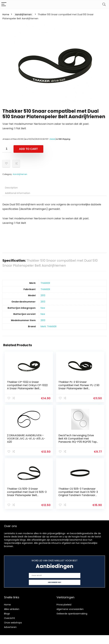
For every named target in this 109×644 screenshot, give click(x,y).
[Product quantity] (7, 149)
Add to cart (28, 149)
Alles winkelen (12, 609)
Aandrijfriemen (23, 14)
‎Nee (43, 308)
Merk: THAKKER (49, 326)
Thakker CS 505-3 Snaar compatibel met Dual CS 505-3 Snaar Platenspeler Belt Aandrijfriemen (27, 493)
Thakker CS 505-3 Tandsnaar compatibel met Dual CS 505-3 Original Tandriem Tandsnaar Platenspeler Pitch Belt (78, 493)
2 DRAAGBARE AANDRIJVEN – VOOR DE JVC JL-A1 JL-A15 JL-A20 (26, 438)
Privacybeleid (64, 604)
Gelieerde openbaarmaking (72, 613)
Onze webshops (13, 622)
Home (6, 14)
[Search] (104, 4)
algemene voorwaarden (70, 609)
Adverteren (10, 627)
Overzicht (9, 618)
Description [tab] (11, 188)
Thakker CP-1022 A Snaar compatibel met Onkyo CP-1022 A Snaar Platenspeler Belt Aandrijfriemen (28, 387)
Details (52, 139)
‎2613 (43, 295)
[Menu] (4, 4)
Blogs (7, 613)
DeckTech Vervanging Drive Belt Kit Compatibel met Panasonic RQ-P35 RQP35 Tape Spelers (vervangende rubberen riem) (79, 442)
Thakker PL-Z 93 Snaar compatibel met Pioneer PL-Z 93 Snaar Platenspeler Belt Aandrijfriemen (79, 387)
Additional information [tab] (18, 193)
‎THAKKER (45, 283)
